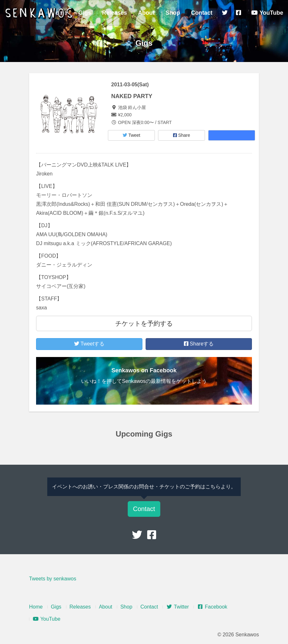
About (146, 13)
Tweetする (89, 344)
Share (182, 135)
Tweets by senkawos (53, 579)
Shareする (199, 344)
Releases (115, 13)
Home (36, 607)
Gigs (85, 13)
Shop (173, 13)
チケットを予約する (144, 323)
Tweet (131, 135)
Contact (202, 13)
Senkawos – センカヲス (40, 13)
